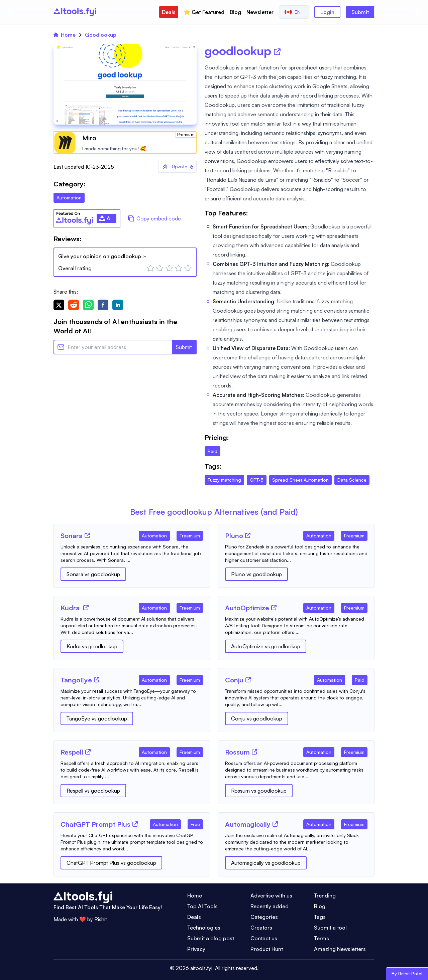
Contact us (264, 938)
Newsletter (260, 12)
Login (327, 12)
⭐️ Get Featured (204, 12)
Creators (261, 928)
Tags (320, 917)
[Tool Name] (72, 536)
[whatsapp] (88, 305)
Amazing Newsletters (340, 949)
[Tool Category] (154, 534)
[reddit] (74, 305)
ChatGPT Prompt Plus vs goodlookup (111, 863)
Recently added (270, 906)
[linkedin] (118, 305)
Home (65, 35)
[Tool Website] (87, 535)
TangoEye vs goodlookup (97, 718)
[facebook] (103, 305)
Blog (235, 12)
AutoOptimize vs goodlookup (266, 646)
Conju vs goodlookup (257, 718)
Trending (325, 895)
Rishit (101, 919)
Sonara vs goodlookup (93, 574)
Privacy (196, 949)
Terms (322, 938)
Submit (360, 12)
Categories (264, 917)
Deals (169, 12)
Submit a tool (330, 928)
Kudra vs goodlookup (92, 646)
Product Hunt (267, 949)
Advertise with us (271, 895)
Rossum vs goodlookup (259, 791)
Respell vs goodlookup (93, 791)
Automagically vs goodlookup (266, 863)
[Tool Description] (132, 553)
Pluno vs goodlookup (256, 574)
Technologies (204, 928)
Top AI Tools (202, 906)
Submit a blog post (211, 938)
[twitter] (59, 305)
